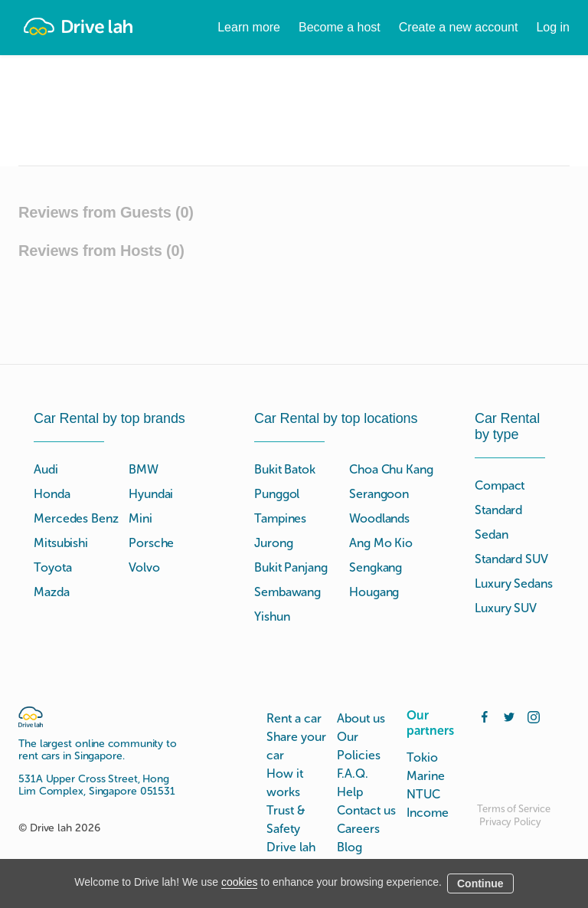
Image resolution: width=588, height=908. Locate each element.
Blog (350, 847)
